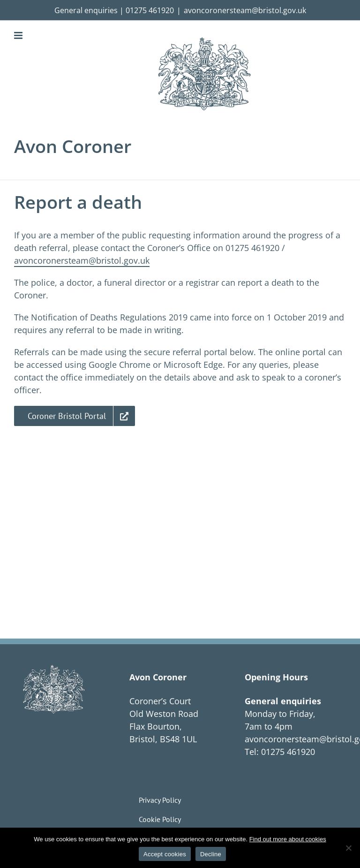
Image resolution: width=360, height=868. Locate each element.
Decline (211, 854)
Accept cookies (165, 854)
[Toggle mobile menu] (19, 35)
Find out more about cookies (288, 839)
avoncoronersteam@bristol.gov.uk (245, 10)
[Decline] (348, 848)
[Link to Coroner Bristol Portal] (75, 416)
